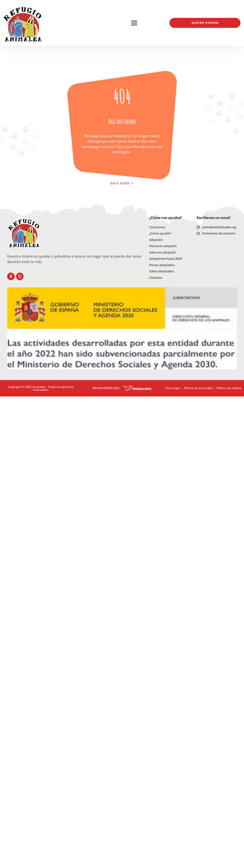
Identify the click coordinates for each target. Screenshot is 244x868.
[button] (134, 23)
